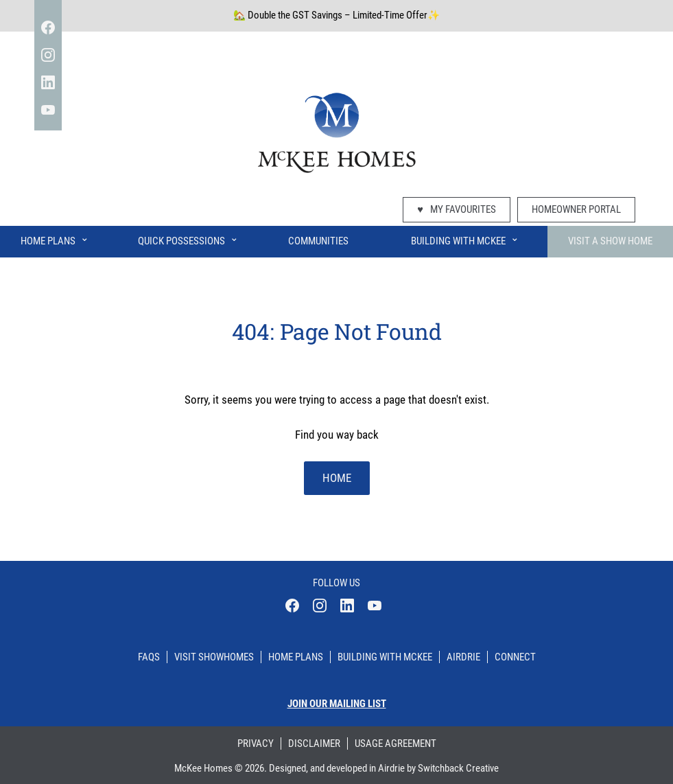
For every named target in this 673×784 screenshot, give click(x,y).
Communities (318, 241)
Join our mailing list (337, 704)
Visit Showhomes (214, 657)
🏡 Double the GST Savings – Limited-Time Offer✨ (336, 15)
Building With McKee (465, 238)
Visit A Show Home (610, 241)
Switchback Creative (458, 768)
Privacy (256, 743)
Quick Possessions (188, 238)
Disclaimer (314, 743)
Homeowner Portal (576, 209)
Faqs (149, 657)
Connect (515, 657)
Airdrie (463, 657)
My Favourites (457, 209)
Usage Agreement (395, 743)
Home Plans (55, 238)
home (337, 478)
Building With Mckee (385, 657)
